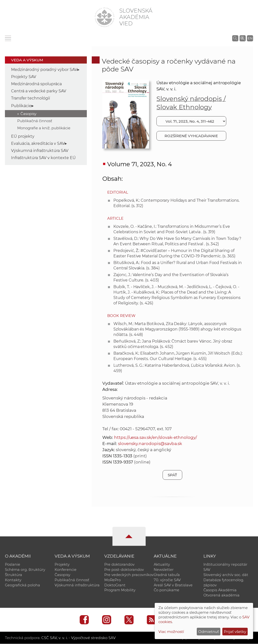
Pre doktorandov (119, 564)
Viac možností (171, 632)
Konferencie (66, 570)
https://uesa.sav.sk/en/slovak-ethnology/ (156, 437)
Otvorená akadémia (221, 595)
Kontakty (13, 580)
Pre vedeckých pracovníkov (129, 575)
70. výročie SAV (167, 580)
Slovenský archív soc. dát (226, 575)
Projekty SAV (24, 77)
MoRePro (113, 580)
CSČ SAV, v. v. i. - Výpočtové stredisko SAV (78, 638)
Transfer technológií (30, 98)
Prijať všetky (235, 632)
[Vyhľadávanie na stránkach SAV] (235, 38)
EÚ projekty (23, 136)
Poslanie (13, 564)
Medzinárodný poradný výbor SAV (44, 70)
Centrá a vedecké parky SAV (39, 91)
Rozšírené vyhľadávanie (191, 136)
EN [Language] (250, 38)
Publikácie (21, 106)
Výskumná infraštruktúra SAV (40, 151)
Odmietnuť (209, 632)
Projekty (62, 564)
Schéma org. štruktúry (25, 570)
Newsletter (164, 570)
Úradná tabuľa (167, 575)
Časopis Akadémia (220, 590)
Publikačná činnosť (35, 121)
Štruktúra (14, 575)
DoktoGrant (115, 585)
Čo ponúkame (167, 590)
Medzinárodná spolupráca (36, 84)
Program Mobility (120, 590)
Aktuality (162, 564)
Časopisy (28, 114)
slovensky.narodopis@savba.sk (150, 444)
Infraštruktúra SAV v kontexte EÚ (43, 158)
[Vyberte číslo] (191, 121)
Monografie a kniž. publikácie (44, 128)
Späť (172, 475)
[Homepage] (105, 17)
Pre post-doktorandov (124, 570)
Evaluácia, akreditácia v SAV (38, 143)
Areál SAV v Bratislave (173, 585)
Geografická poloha (23, 585)
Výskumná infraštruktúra (77, 585)
